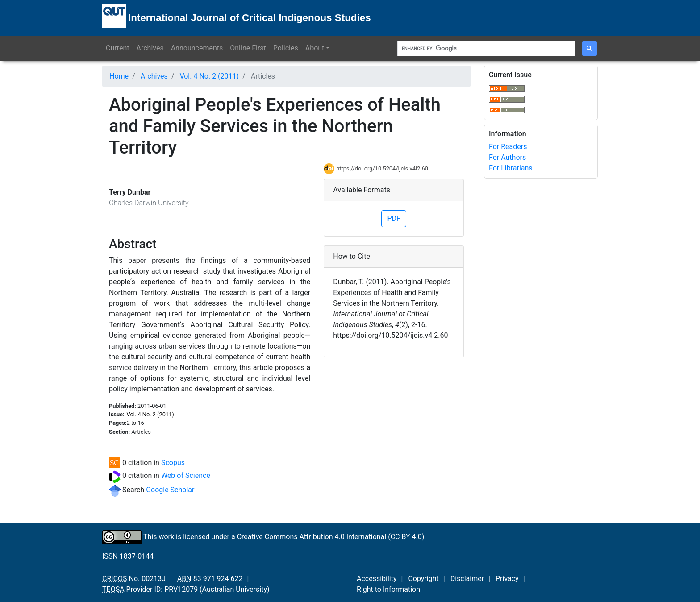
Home (119, 76)
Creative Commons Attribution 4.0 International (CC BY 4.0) (331, 537)
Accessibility (377, 579)
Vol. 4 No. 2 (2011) (209, 76)
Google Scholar (170, 490)
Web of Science (186, 475)
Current (117, 48)
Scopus (173, 463)
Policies (286, 48)
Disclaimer (467, 579)
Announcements (197, 48)
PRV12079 (181, 589)
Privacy (507, 579)
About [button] (315, 48)
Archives (150, 48)
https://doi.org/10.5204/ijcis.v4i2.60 (382, 168)
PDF (394, 218)
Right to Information (388, 589)
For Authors (507, 157)
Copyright (423, 579)
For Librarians (511, 168)
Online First (248, 48)
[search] (485, 49)
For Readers (508, 147)
